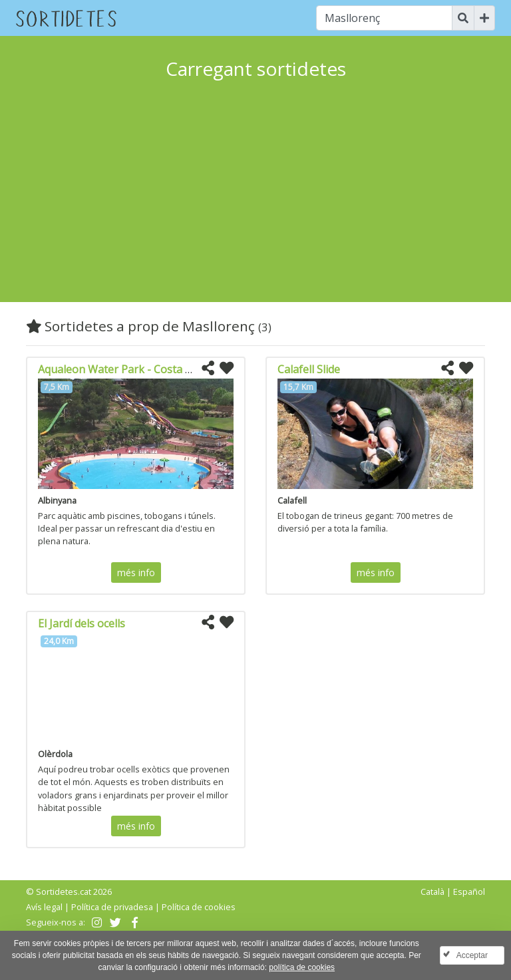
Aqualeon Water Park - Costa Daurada (133, 369)
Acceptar (472, 955)
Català (432, 892)
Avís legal (44, 907)
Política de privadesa (112, 907)
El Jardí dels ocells (82, 623)
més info (136, 572)
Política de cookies (199, 907)
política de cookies (302, 967)
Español (469, 892)
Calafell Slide (309, 369)
